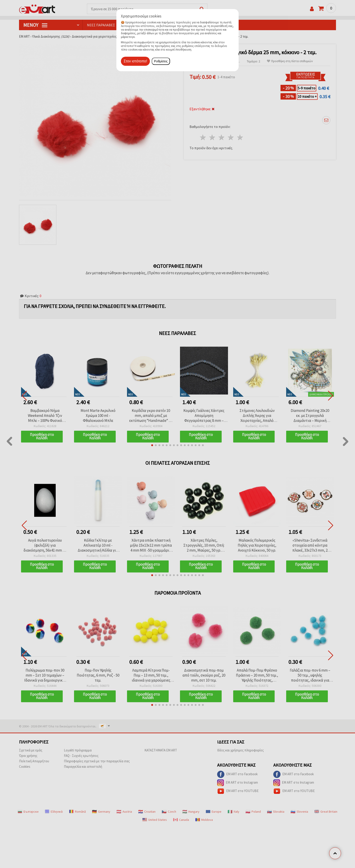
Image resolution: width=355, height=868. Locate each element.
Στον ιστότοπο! (135, 61)
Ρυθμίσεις (161, 61)
